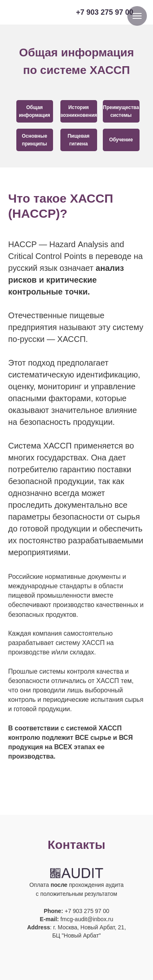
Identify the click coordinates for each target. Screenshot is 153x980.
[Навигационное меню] (137, 16)
